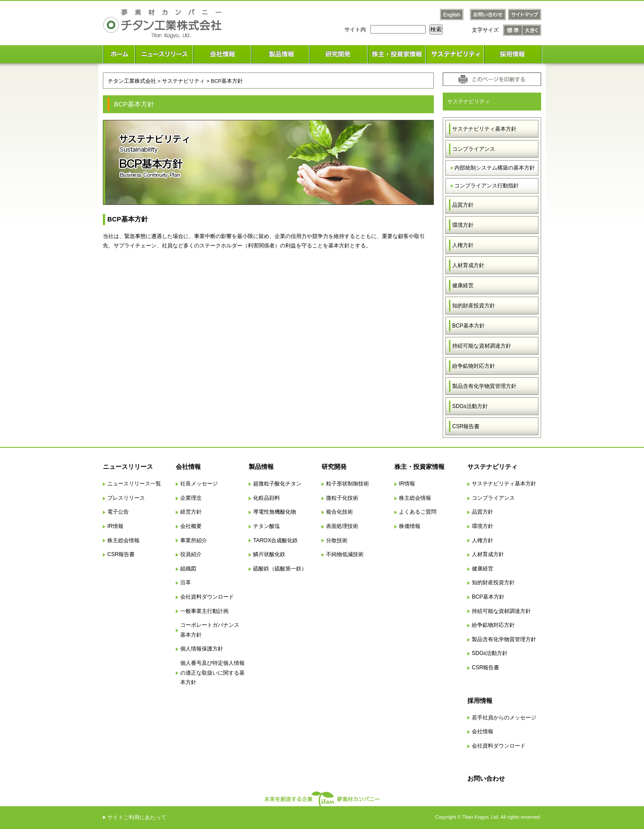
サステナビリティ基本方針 (484, 129)
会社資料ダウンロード (207, 597)
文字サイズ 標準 (513, 30)
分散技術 (337, 540)
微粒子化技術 (342, 498)
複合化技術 (339, 512)
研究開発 (334, 467)
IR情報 (115, 526)
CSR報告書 (466, 426)
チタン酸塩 (267, 526)
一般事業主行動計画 (204, 611)
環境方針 (463, 225)
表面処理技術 (342, 526)
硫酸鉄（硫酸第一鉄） (280, 569)
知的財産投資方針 (474, 306)
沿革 (186, 582)
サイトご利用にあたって (137, 817)
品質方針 (463, 205)
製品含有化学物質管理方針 (484, 386)
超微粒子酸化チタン (277, 484)
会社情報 (188, 467)
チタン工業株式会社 (132, 81)
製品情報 (261, 467)
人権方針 (463, 245)
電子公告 (118, 512)
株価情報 (410, 526)
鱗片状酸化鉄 (269, 554)
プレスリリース (126, 498)
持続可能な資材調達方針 (482, 346)
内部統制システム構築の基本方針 (495, 168)
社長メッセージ (199, 484)
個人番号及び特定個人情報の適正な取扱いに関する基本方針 (212, 673)
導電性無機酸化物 (275, 512)
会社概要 (191, 526)
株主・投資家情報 (419, 467)
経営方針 (191, 512)
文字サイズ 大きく (532, 30)
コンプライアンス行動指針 (487, 186)
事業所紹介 (194, 540)
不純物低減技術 (345, 554)
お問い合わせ (486, 778)
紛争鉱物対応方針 (474, 366)
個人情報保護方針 (202, 649)
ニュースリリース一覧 (134, 484)
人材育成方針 (468, 265)
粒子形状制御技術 (347, 484)
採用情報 (480, 701)
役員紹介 (191, 554)
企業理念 (191, 498)
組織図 (188, 569)
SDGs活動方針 (470, 406)
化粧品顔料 (267, 498)
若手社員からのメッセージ (504, 718)
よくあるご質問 (418, 512)
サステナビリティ (183, 81)
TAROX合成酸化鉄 (275, 540)
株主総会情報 (123, 540)
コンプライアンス (474, 149)
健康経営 (463, 285)
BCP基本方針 (468, 326)
